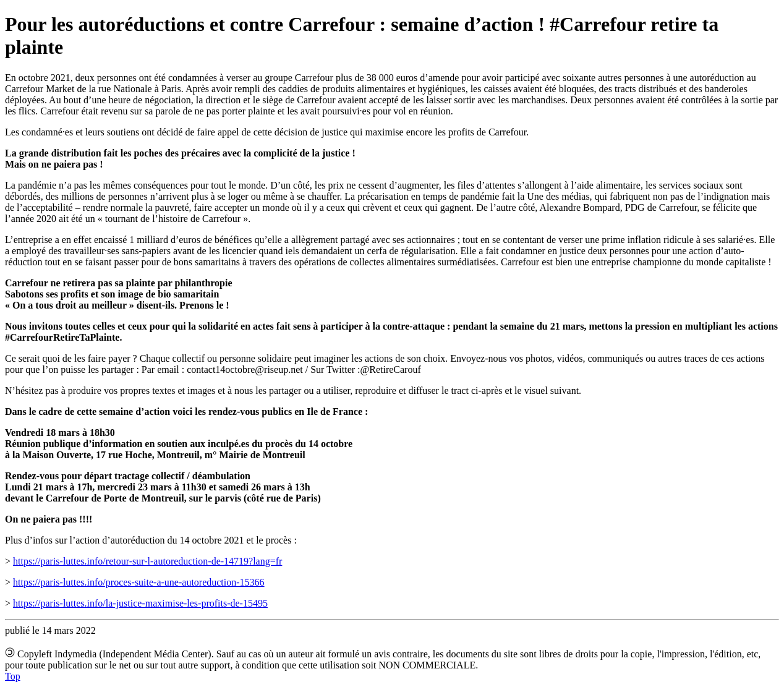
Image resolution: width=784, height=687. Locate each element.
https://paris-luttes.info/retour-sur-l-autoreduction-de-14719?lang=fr (147, 561)
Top (13, 676)
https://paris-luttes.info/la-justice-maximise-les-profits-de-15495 (140, 603)
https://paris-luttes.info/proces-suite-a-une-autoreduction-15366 (139, 582)
